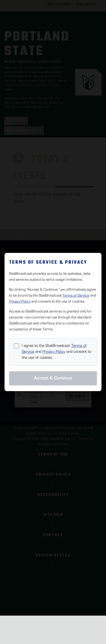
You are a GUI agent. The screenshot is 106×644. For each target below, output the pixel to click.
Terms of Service (76, 295)
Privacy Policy (20, 301)
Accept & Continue (53, 378)
